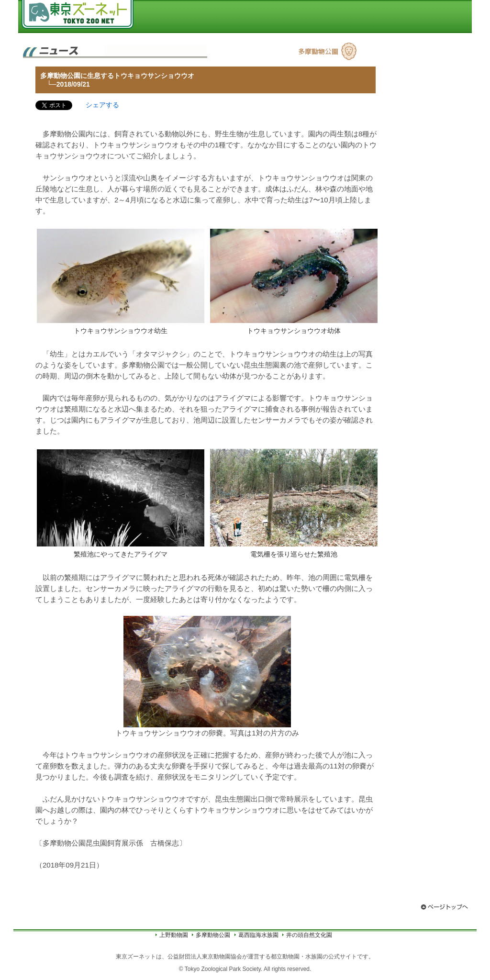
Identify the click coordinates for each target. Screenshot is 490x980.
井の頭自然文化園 (309, 935)
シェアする (102, 105)
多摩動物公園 (213, 935)
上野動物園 (174, 935)
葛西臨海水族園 (258, 935)
